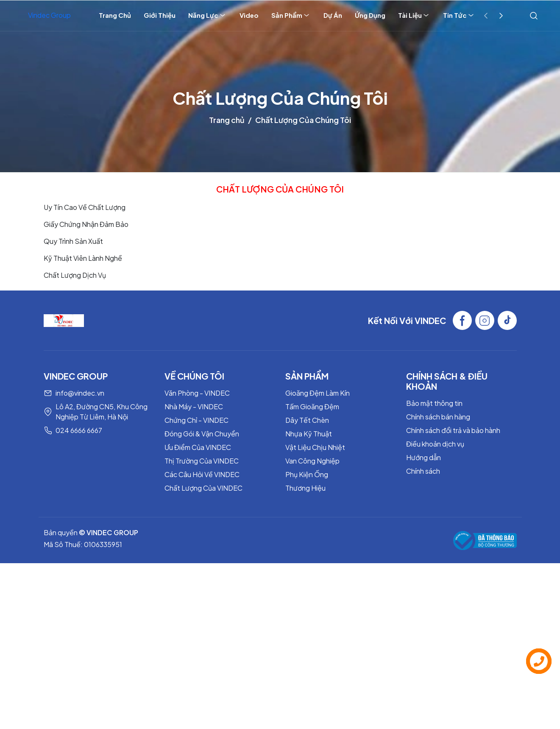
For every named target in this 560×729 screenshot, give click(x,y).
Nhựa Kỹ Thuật (309, 434)
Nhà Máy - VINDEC (194, 406)
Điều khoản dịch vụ (435, 444)
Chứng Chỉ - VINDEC (196, 420)
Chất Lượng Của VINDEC (203, 488)
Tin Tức (459, 15)
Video (249, 15)
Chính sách (423, 471)
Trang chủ (227, 120)
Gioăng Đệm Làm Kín (318, 393)
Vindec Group (49, 15)
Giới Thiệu (160, 15)
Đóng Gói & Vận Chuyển (202, 434)
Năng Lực (208, 15)
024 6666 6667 (79, 430)
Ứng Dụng (370, 15)
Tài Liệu (414, 15)
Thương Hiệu (305, 488)
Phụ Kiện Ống (307, 474)
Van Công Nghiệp (312, 461)
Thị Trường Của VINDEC (202, 461)
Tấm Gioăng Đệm (312, 406)
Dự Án (333, 15)
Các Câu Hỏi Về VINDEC (202, 474)
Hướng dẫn (423, 457)
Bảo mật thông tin (434, 403)
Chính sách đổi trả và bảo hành (453, 430)
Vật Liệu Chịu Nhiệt (315, 447)
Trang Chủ (115, 15)
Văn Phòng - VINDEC (197, 393)
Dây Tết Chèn (307, 420)
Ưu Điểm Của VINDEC (198, 447)
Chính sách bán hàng (438, 417)
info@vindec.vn (80, 393)
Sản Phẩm (291, 15)
